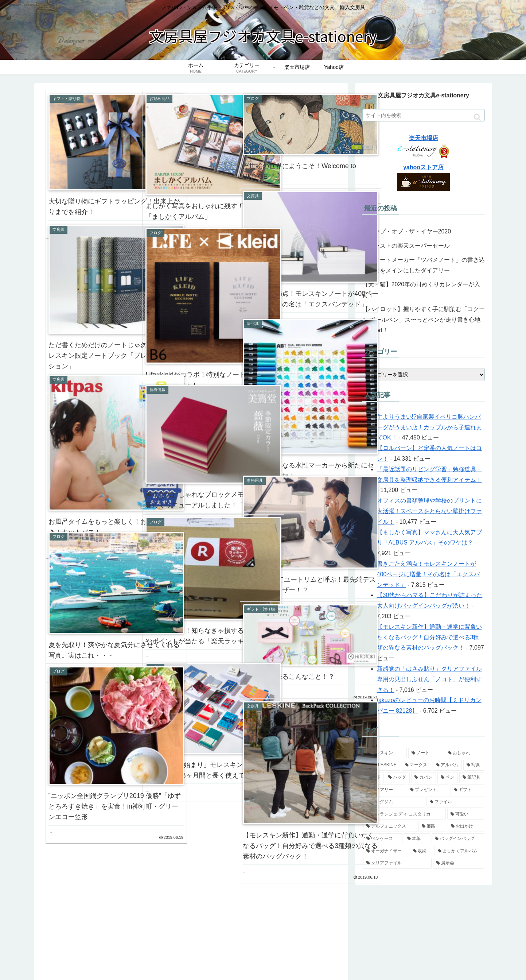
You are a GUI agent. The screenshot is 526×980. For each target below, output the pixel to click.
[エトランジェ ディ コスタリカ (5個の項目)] (404, 814)
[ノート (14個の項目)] (426, 753)
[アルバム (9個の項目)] (447, 765)
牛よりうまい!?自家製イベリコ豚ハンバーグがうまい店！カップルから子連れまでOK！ (429, 427)
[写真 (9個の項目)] (474, 765)
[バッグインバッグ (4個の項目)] (458, 839)
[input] (424, 115)
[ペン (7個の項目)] (448, 778)
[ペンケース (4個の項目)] (383, 839)
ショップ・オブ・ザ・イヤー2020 (410, 231)
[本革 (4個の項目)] (417, 839)
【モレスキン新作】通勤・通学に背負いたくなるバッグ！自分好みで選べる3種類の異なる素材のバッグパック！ (429, 637)
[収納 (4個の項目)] (421, 851)
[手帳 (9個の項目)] (373, 778)
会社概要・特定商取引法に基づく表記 (383, 957)
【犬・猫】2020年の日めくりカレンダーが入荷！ (421, 290)
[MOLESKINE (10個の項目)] (382, 765)
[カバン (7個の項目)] (424, 778)
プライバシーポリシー (460, 957)
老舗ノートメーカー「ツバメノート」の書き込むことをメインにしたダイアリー (424, 265)
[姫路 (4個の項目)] (432, 826)
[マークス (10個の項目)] (416, 765)
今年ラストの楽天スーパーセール (406, 246)
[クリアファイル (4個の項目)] (397, 863)
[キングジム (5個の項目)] (394, 802)
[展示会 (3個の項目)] (459, 863)
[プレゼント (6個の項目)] (428, 790)
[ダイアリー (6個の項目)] (384, 790)
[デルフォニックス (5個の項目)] (390, 826)
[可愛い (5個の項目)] (466, 814)
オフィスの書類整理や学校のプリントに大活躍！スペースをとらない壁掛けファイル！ (429, 511)
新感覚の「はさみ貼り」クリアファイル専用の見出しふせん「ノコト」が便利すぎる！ (429, 679)
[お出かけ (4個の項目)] (466, 826)
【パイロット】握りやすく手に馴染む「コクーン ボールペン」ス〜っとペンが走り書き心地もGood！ (424, 320)
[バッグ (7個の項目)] (397, 778)
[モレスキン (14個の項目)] (385, 753)
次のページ (191, 887)
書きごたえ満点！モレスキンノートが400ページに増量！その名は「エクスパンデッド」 (428, 574)
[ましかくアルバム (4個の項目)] (459, 851)
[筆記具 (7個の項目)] (472, 778)
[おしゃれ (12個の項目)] (464, 753)
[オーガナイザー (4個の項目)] (386, 851)
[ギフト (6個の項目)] (467, 790)
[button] (477, 117)
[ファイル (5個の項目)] (455, 802)
